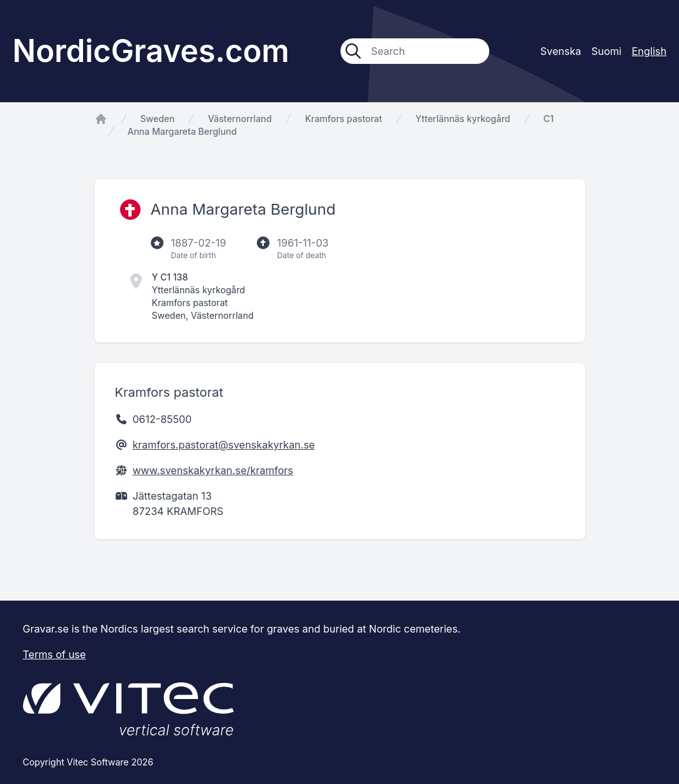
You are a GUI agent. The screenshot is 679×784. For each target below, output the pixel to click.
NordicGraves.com (151, 51)
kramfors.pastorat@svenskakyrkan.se (224, 445)
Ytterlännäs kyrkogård (462, 119)
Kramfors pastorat (343, 119)
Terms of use (55, 654)
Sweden (158, 119)
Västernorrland (240, 119)
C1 (549, 119)
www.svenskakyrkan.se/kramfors (213, 470)
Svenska (561, 51)
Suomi (607, 51)
